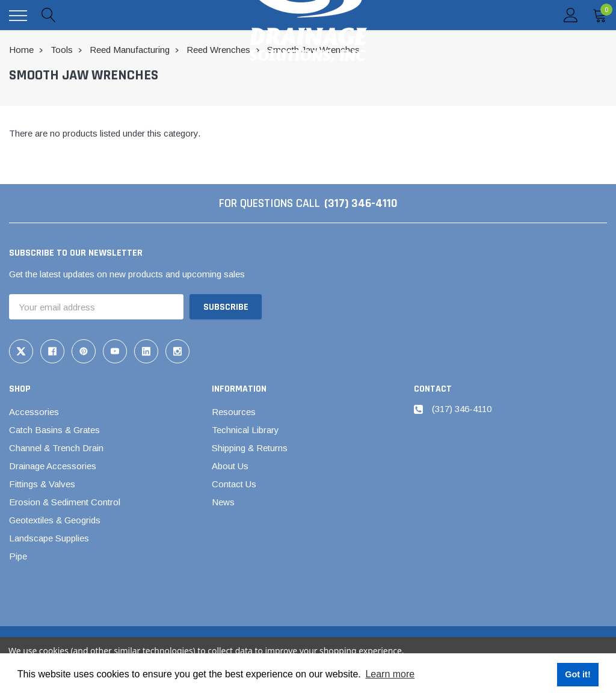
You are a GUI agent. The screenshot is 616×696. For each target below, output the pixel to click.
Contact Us (234, 484)
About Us (230, 466)
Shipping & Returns (250, 448)
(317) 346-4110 (361, 203)
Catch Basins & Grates (54, 430)
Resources (234, 412)
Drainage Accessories (53, 466)
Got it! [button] (577, 674)
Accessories (34, 412)
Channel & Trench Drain (56, 448)
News (223, 502)
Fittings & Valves (42, 484)
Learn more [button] (390, 674)
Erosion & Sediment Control (65, 502)
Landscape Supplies (49, 538)
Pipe (18, 556)
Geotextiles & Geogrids (55, 520)
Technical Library (245, 430)
